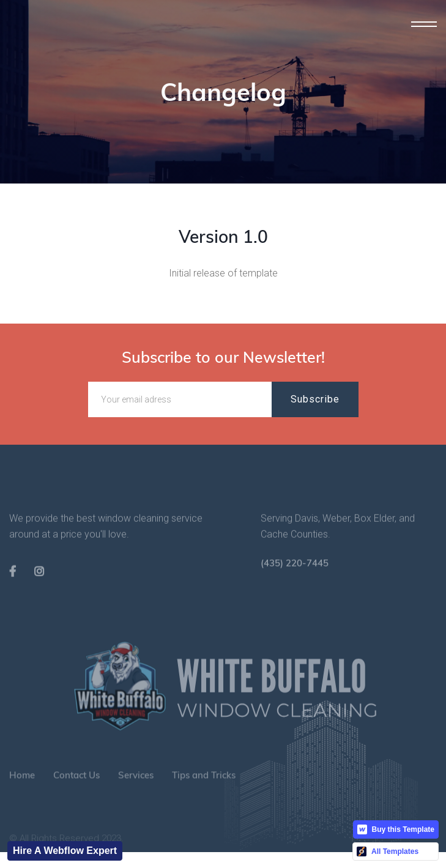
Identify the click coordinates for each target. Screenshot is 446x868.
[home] (43, 43)
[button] (424, 24)
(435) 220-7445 (295, 577)
